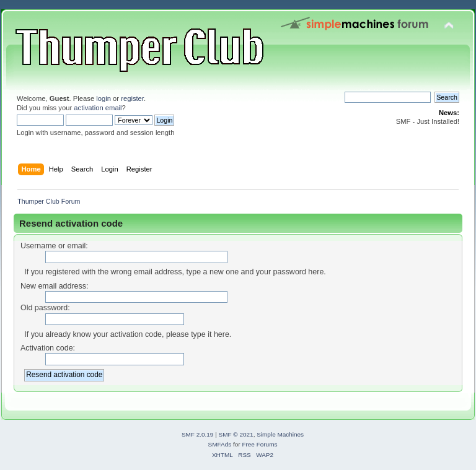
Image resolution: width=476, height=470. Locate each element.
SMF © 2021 (236, 434)
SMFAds (220, 444)
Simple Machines (280, 434)
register (132, 98)
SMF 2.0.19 (198, 434)
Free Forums (259, 444)
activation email (98, 108)
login (104, 98)
